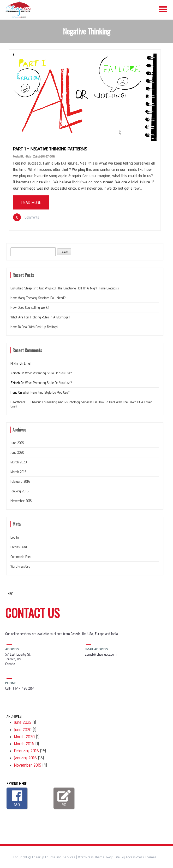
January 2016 (19, 491)
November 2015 (21, 501)
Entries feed (19, 547)
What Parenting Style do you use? (48, 373)
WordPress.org (20, 566)
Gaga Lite (113, 857)
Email (28, 363)
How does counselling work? (30, 307)
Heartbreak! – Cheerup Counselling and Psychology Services (51, 402)
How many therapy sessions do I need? (38, 298)
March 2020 (19, 462)
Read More (31, 202)
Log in (14, 537)
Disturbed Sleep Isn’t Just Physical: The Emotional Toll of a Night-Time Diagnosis (65, 288)
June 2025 (17, 443)
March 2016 (18, 472)
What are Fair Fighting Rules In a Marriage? (40, 317)
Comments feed (21, 557)
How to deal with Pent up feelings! (34, 327)
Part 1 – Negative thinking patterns (50, 149)
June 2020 (17, 452)
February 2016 (20, 481)
